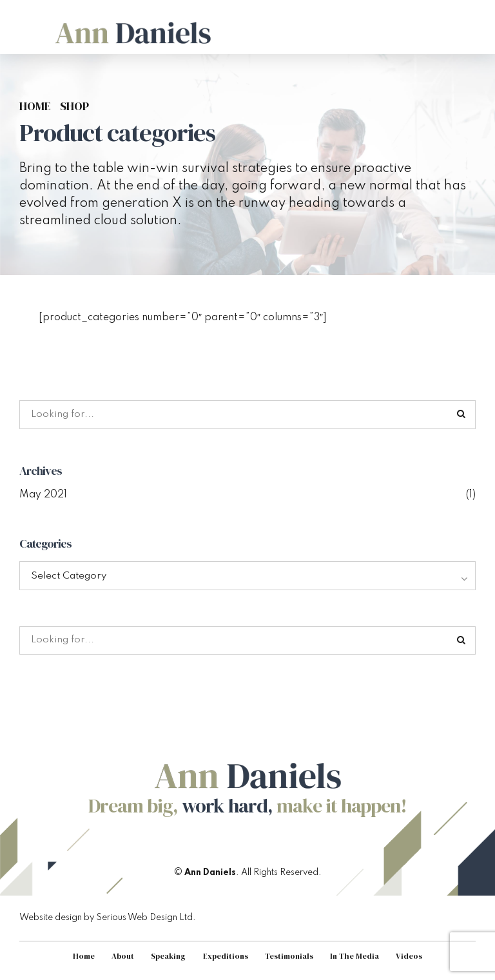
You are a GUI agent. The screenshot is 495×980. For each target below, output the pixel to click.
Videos (413, 959)
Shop (74, 107)
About (121, 959)
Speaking (168, 959)
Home (35, 107)
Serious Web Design (137, 920)
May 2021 (43, 495)
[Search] (461, 415)
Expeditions (226, 959)
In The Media (358, 959)
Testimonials (291, 959)
